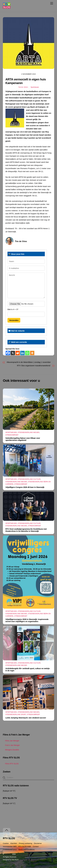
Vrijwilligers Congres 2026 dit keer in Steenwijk (25, 487)
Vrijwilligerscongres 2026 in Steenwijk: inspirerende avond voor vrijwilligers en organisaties (27, 620)
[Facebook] (8, 353)
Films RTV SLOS (11, 764)
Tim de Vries (23, 87)
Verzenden (14, 320)
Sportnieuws (35, 87)
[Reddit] (18, 353)
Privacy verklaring (25, 843)
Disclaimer (38, 843)
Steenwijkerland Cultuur (29, 479)
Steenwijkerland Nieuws (28, 432)
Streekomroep (12, 435)
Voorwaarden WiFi (10, 846)
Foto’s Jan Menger (11, 745)
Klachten (14, 843)
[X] (13, 353)
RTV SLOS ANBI (25, 846)
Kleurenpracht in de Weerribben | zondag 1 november (29, 362)
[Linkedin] (22, 353)
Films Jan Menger (11, 741)
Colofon (6, 843)
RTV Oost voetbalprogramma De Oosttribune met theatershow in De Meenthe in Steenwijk (26, 530)
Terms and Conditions (26, 850)
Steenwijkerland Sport (16, 714)
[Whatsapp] (27, 353)
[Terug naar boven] (7, 830)
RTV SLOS (8, 854)
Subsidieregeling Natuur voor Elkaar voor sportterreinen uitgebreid (23, 439)
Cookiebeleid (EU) (10, 850)
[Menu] (52, 3)
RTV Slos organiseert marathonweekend (34, 366)
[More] (32, 353)
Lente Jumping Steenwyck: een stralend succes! (26, 718)
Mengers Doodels (11, 750)
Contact (36, 846)
